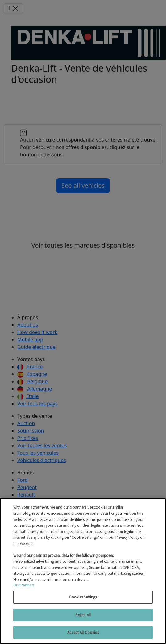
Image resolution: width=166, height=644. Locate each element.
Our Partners (24, 585)
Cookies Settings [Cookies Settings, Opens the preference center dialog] (83, 597)
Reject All (83, 615)
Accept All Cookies (83, 632)
